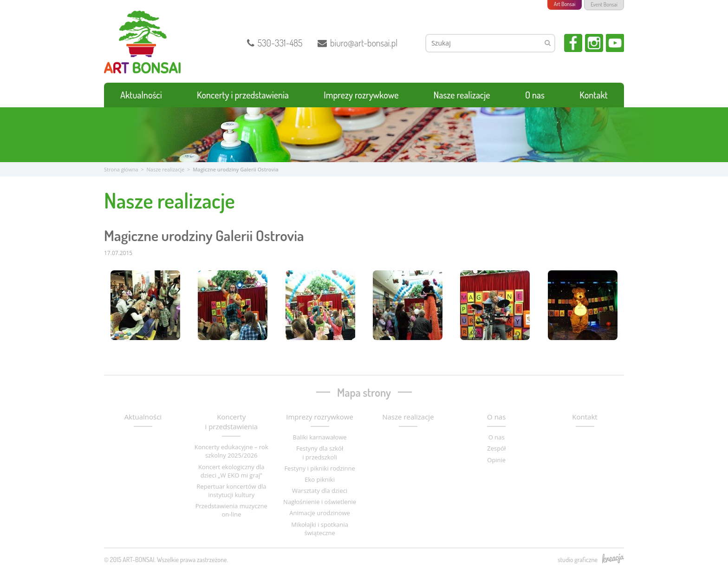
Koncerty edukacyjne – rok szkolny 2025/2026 (231, 451)
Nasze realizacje (462, 95)
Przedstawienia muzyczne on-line (231, 510)
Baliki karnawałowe (320, 437)
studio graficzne (591, 559)
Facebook (573, 43)
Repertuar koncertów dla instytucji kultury (231, 491)
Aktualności (141, 95)
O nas (535, 95)
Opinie (496, 460)
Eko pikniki (320, 479)
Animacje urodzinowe (320, 513)
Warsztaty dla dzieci (320, 491)
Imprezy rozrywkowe (361, 95)
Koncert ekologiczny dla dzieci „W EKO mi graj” (231, 471)
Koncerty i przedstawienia (243, 95)
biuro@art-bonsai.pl (357, 43)
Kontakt (594, 95)
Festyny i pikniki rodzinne (319, 468)
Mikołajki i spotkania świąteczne (320, 529)
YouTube (615, 43)
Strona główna (121, 169)
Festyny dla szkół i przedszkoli (320, 452)
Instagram (594, 43)
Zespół (496, 448)
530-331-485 (275, 43)
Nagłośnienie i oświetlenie (320, 502)
